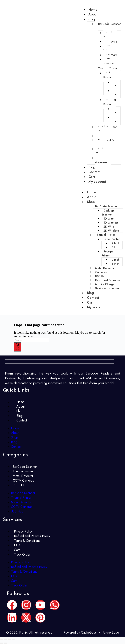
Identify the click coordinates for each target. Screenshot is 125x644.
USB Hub (101, 276)
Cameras (101, 272)
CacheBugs (89, 632)
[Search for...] (32, 340)
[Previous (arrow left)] (2, 643)
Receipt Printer (110, 102)
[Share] (10, 640)
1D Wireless (109, 48)
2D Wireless (109, 62)
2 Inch (114, 84)
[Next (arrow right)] (6, 643)
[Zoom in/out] (2, 640)
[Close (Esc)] (14, 640)
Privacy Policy (20, 562)
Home (91, 192)
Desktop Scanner (110, 35)
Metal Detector (105, 268)
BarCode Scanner (109, 24)
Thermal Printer (105, 235)
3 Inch (114, 93)
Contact (93, 298)
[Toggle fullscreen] (6, 640)
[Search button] (17, 347)
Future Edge (111, 632)
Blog (90, 293)
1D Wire (112, 42)
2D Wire (112, 55)
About (92, 197)
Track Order (22, 554)
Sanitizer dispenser (102, 160)
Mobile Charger (101, 151)
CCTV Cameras (22, 507)
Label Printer (108, 75)
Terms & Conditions (27, 541)
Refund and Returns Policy (29, 567)
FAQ (14, 576)
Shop (92, 19)
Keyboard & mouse (104, 142)
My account (97, 181)
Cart (90, 302)
